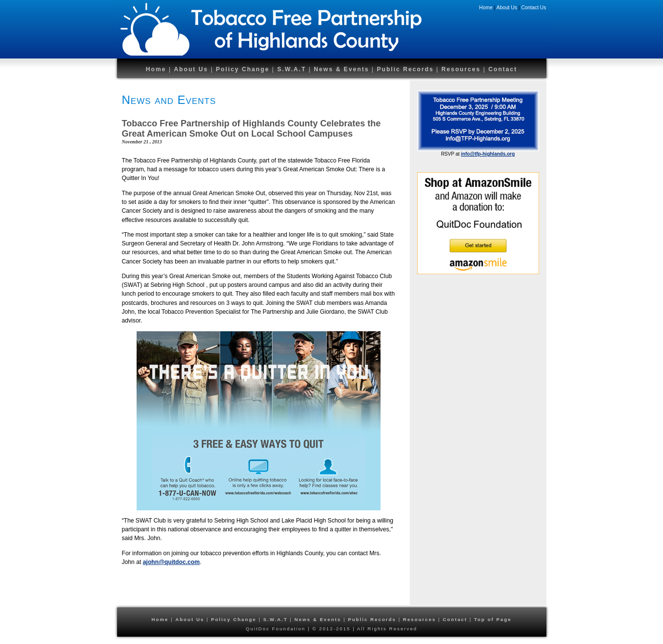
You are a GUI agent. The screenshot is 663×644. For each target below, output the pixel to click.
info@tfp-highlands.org (488, 154)
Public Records (406, 69)
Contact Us (533, 8)
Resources (462, 69)
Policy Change (242, 69)
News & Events (341, 69)
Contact (503, 69)
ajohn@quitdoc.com (171, 562)
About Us (507, 8)
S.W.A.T (291, 69)
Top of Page (493, 619)
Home (486, 8)
